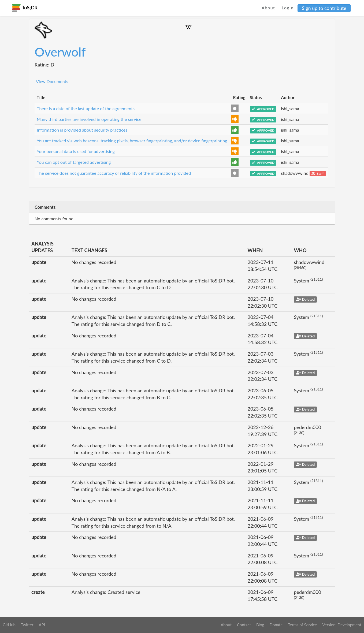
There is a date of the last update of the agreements (86, 108)
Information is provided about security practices (82, 130)
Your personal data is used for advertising (76, 151)
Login (288, 8)
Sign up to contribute (324, 8)
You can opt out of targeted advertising (74, 162)
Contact (244, 625)
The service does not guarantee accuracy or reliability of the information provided (114, 173)
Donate (276, 625)
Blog (260, 625)
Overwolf (60, 52)
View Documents (52, 81)
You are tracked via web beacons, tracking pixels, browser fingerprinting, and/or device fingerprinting (132, 141)
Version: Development (342, 625)
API (42, 625)
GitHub (9, 625)
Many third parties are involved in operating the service (89, 119)
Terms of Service (302, 625)
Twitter (27, 625)
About (268, 8)
